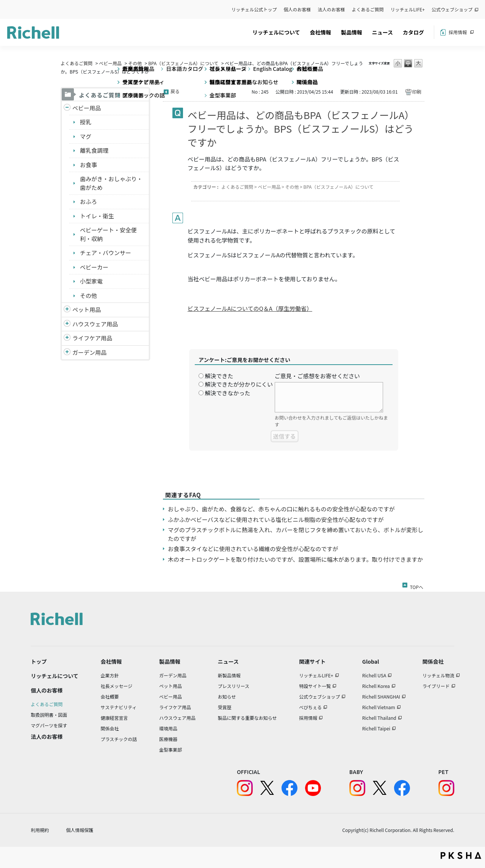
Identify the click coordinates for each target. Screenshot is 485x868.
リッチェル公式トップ (254, 9)
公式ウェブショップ (452, 9)
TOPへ (417, 586)
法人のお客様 (332, 9)
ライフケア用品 (92, 338)
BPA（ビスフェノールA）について (183, 63)
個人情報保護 (80, 830)
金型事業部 (171, 750)
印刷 (417, 92)
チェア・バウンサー (106, 253)
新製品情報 (229, 675)
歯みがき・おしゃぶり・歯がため (111, 183)
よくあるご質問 (368, 9)
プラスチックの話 (119, 739)
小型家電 (91, 281)
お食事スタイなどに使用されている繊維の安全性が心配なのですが (253, 549)
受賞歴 (225, 707)
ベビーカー (94, 267)
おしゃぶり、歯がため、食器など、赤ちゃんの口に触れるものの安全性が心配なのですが (281, 509)
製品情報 (352, 32)
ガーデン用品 (89, 352)
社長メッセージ (117, 686)
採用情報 (458, 32)
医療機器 (168, 739)
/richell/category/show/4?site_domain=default (67, 310)
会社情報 (321, 32)
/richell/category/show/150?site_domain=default (67, 353)
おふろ (88, 201)
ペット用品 (87, 309)
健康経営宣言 (114, 718)
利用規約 (40, 830)
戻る (175, 91)
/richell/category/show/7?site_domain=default (67, 324)
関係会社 (110, 728)
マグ (86, 136)
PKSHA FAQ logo (461, 855)
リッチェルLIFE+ (408, 9)
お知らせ (227, 696)
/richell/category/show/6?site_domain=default (67, 338)
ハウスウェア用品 (95, 324)
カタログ (413, 32)
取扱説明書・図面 (49, 715)
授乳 (86, 122)
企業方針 (110, 675)
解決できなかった (227, 393)
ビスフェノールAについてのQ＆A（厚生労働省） (250, 308)
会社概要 (110, 696)
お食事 (88, 165)
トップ (39, 661)
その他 (135, 63)
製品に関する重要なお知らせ (247, 718)
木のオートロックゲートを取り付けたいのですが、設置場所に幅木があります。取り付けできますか (295, 559)
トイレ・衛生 (97, 216)
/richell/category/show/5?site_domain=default (67, 108)
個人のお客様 (297, 9)
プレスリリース (234, 686)
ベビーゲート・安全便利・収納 (108, 234)
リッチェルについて (276, 32)
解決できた (219, 376)
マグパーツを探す (49, 725)
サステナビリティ (119, 707)
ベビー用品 (110, 63)
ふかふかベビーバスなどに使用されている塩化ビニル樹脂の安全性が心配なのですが (276, 519)
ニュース (383, 32)
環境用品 (168, 728)
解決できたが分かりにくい (239, 384)
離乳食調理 (94, 150)
